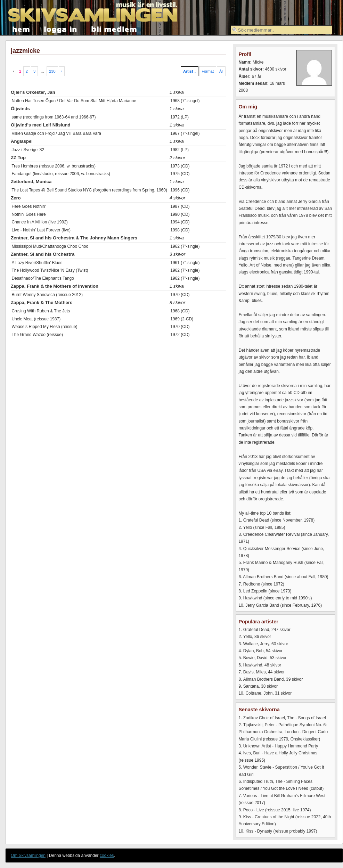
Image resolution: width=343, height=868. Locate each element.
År (221, 71)
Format (208, 71)
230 (52, 71)
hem (21, 29)
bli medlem (114, 29)
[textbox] (281, 30)
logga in (61, 29)
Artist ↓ (190, 71)
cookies (107, 855)
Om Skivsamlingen (28, 855)
